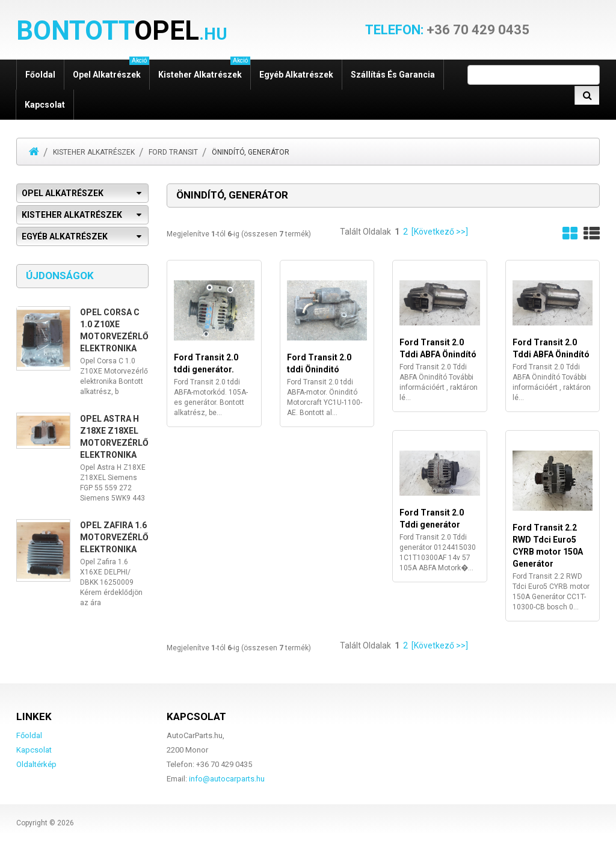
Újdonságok (60, 276)
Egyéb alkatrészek (296, 75)
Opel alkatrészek (111, 69)
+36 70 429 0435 (447, 30)
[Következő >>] (440, 232)
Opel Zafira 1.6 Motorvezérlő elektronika (114, 537)
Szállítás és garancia (393, 75)
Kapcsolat (45, 105)
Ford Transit (173, 152)
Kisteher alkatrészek (204, 69)
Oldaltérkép (36, 764)
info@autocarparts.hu (227, 779)
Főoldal (40, 75)
